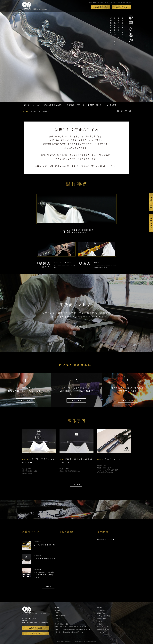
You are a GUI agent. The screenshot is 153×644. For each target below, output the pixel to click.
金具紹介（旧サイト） (104, 616)
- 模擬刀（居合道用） (61, 616)
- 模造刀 (57, 618)
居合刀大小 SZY (110, 459)
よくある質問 (101, 610)
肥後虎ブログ (101, 613)
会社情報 (100, 624)
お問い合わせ (101, 621)
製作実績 (58, 610)
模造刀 (85, 263)
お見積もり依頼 (102, 619)
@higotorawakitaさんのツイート (106, 540)
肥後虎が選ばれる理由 (62, 624)
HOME (57, 608)
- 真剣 (57, 613)
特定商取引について (103, 630)
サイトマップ (101, 632)
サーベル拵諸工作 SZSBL (42, 111)
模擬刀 (45, 265)
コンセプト (58, 621)
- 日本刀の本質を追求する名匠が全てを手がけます (70, 632)
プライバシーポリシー (104, 627)
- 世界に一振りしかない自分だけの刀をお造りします (71, 626)
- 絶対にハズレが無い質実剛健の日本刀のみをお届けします (73, 629)
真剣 (67, 231)
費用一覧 (100, 608)
